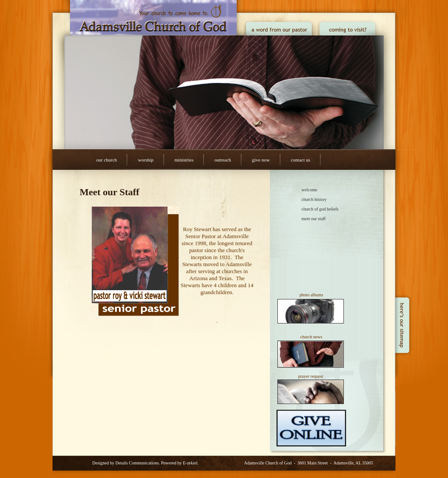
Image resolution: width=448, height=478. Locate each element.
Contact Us (301, 160)
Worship (145, 160)
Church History (314, 199)
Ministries (184, 160)
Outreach (223, 160)
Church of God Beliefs (320, 209)
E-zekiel (190, 463)
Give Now (261, 160)
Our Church (107, 160)
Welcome (309, 190)
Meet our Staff (313, 219)
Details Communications (137, 463)
